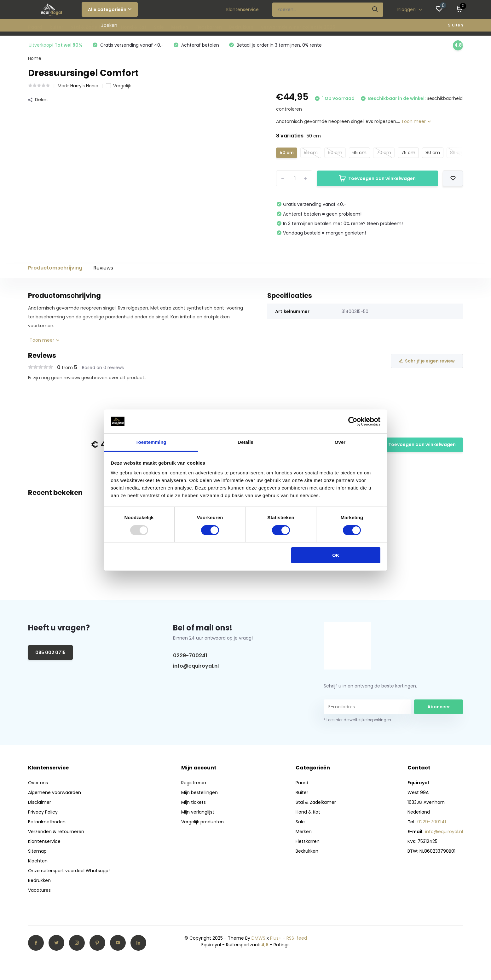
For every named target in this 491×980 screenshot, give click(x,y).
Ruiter (56, 27)
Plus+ (276, 938)
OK (336, 555)
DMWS (258, 938)
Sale (159, 27)
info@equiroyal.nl (196, 666)
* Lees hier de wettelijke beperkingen (357, 720)
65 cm (359, 153)
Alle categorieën (110, 9)
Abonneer (439, 707)
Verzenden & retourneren (56, 832)
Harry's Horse (84, 86)
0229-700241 (190, 655)
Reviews (103, 268)
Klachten (38, 861)
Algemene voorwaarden (55, 792)
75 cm (408, 153)
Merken (180, 27)
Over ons (38, 783)
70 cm (384, 153)
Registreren (194, 783)
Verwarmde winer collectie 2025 (298, 27)
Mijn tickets (194, 802)
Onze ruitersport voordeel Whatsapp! (69, 871)
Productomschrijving (55, 268)
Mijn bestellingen (199, 792)
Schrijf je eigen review (427, 361)
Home (35, 58)
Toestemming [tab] (151, 442)
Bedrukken (241, 27)
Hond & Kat (134, 27)
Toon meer (416, 121)
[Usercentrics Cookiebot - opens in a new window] (353, 421)
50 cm (287, 153)
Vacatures (39, 890)
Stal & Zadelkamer (92, 27)
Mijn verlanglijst (198, 812)
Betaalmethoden (47, 822)
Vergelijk (118, 86)
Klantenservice (243, 9)
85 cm (457, 153)
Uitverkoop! (56, 45)
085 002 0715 (50, 652)
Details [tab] (245, 442)
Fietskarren (209, 27)
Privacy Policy (43, 812)
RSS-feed (297, 938)
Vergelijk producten (202, 822)
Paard (35, 27)
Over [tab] (340, 442)
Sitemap (37, 851)
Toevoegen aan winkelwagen (377, 178)
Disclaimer (40, 802)
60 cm (335, 153)
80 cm (433, 153)
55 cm (311, 153)
